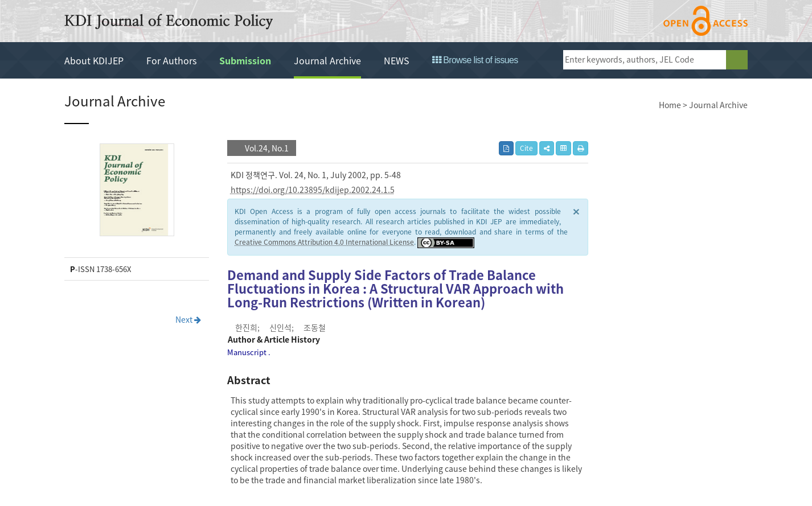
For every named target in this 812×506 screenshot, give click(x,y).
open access (706, 21)
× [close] (576, 211)
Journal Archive (327, 60)
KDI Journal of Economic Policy (169, 22)
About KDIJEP (94, 60)
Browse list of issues (475, 60)
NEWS (397, 60)
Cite (526, 148)
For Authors (171, 60)
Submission (245, 60)
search (737, 60)
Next (188, 319)
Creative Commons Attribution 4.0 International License (324, 242)
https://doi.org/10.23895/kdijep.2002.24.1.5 (313, 190)
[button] (547, 148)
